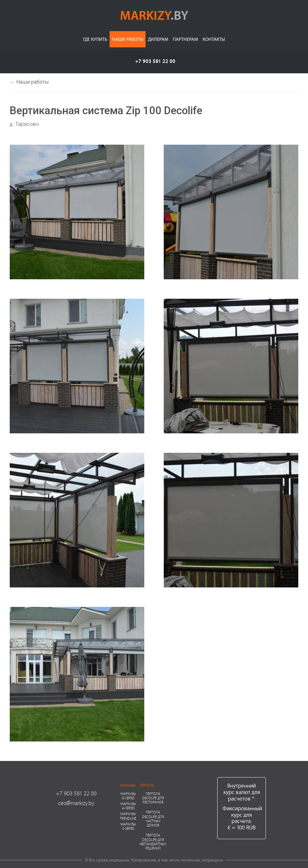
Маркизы (128, 785)
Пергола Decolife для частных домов (153, 819)
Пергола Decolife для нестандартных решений (153, 842)
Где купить (95, 39)
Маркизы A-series (128, 806)
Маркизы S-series (128, 826)
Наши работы (128, 39)
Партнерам (185, 39)
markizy (154, 15)
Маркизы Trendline (128, 816)
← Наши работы (29, 82)
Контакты (214, 39)
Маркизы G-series (128, 796)
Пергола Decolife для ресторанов (153, 798)
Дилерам (158, 39)
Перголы (147, 785)
